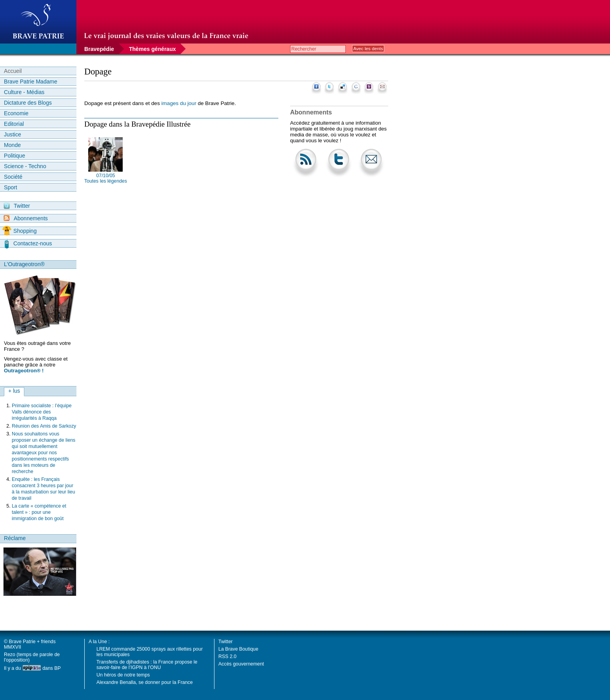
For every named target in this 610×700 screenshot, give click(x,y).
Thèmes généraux (152, 49)
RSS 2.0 (227, 656)
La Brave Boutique (238, 649)
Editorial (14, 124)
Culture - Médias (24, 92)
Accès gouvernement (241, 664)
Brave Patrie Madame (31, 82)
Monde (12, 145)
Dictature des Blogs (28, 103)
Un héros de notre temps (123, 675)
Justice (13, 134)
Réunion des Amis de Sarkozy (44, 426)
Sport (11, 187)
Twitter (17, 206)
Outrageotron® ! (24, 371)
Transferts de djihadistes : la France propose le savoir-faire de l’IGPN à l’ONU (147, 665)
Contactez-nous (28, 243)
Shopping (19, 231)
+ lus (14, 391)
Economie (16, 113)
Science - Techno (25, 166)
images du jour (179, 103)
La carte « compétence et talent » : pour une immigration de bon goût (39, 512)
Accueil (13, 71)
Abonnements (26, 218)
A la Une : (99, 642)
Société (13, 177)
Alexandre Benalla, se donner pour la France (145, 682)
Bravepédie (99, 49)
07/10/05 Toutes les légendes (106, 178)
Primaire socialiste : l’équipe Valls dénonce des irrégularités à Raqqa (42, 412)
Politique (15, 156)
